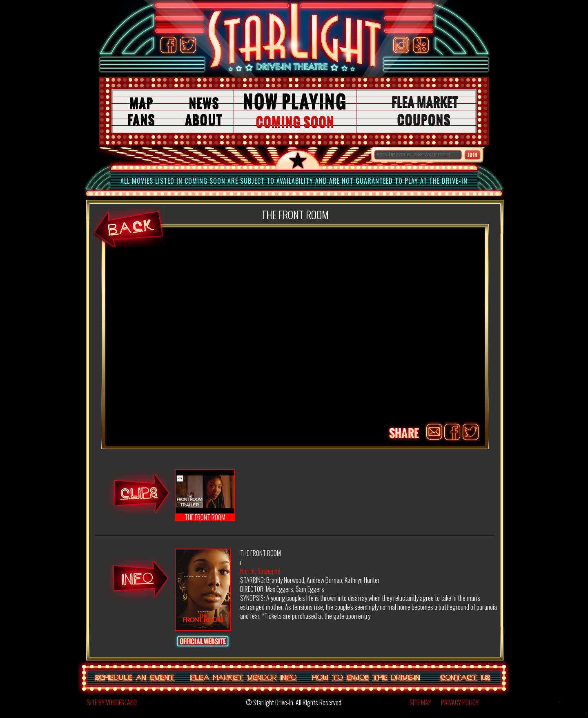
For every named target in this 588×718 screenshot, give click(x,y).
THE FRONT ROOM (205, 496)
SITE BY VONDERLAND (112, 702)
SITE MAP (421, 702)
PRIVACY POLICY (460, 702)
